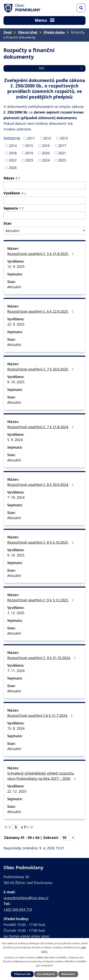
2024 (46, 160)
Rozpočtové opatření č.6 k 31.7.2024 (41, 715)
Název (10, 178)
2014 (13, 146)
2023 (29, 160)
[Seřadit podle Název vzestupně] (20, 178)
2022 (13, 160)
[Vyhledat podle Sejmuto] (44, 215)
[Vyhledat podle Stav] (44, 231)
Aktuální (14, 287)
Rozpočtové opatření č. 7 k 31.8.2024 (41, 427)
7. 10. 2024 (16, 497)
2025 (62, 160)
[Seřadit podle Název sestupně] (20, 179)
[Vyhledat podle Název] (44, 185)
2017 (62, 146)
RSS (61, 68)
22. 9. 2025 (16, 324)
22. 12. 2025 (17, 791)
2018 (13, 153)
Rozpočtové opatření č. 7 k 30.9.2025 (41, 369)
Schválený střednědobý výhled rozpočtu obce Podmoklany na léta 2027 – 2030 (42, 776)
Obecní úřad (28, 32)
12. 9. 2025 (16, 266)
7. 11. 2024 (16, 671)
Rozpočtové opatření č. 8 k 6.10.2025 (41, 542)
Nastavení (68, 974)
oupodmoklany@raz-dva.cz (26, 898)
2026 (13, 168)
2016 (46, 146)
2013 (64, 138)
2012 (47, 138)
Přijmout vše (22, 974)
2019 (29, 153)
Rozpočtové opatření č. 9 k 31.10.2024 (42, 658)
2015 (29, 146)
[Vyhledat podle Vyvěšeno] (44, 201)
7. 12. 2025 (16, 613)
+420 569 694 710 (18, 909)
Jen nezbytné (46, 974)
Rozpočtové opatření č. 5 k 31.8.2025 (41, 254)
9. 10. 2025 (16, 382)
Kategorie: (12, 138)
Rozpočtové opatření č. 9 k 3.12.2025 (41, 600)
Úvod (8, 32)
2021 (62, 153)
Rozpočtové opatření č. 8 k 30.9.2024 (41, 485)
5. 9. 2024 (15, 440)
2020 (46, 153)
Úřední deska (54, 32)
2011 (31, 138)
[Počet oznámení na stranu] (68, 838)
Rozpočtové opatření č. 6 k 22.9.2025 (41, 311)
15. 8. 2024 (16, 728)
